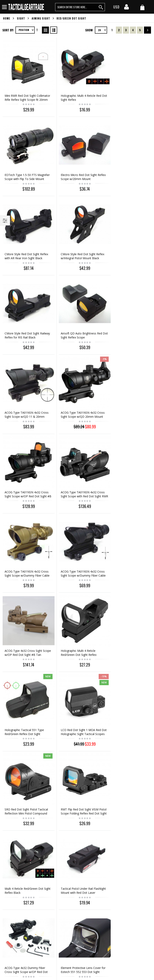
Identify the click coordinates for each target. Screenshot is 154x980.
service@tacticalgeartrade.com (28, 878)
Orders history (12, 854)
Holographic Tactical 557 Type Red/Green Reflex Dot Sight (75, 684)
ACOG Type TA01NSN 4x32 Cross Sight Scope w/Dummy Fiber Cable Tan (24, 390)
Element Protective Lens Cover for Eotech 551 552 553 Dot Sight (126, 612)
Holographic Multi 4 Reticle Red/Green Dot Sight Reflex (22, 462)
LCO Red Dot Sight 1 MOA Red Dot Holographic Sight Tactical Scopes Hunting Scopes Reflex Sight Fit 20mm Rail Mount (126, 466)
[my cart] (142, 7)
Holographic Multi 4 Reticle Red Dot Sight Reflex (76, 92)
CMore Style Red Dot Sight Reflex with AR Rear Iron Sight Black (75, 168)
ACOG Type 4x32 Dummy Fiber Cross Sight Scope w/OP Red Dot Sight (76, 612)
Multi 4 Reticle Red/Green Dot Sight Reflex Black (126, 536)
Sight (21, 18)
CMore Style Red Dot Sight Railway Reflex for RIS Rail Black (25, 240)
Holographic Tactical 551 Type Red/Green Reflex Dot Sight (75, 462)
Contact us (10, 840)
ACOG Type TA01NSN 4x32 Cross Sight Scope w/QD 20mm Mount (25, 316)
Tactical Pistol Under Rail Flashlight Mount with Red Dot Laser (24, 612)
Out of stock (128, 704)
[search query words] (80, 7)
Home (7, 18)
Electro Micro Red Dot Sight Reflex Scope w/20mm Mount (24, 166)
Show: (89, 30)
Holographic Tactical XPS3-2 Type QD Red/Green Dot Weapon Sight (23, 686)
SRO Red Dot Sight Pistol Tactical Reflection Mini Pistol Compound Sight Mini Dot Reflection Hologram (24, 540)
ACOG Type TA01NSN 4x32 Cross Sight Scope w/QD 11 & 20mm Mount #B (126, 242)
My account (11, 847)
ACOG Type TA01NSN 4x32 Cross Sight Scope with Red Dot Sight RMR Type (127, 316)
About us (9, 833)
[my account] (127, 8)
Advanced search (14, 861)
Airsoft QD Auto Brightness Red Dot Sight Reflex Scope (76, 240)
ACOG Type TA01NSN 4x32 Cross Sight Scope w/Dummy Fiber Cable (74, 390)
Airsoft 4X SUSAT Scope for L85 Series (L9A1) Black (127, 684)
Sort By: (8, 30)
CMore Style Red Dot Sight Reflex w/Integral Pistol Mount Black (126, 168)
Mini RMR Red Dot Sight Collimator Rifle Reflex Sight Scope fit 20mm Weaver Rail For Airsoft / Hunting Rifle (26, 96)
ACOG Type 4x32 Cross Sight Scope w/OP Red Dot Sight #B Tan (126, 390)
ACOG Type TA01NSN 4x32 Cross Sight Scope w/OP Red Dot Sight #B (74, 316)
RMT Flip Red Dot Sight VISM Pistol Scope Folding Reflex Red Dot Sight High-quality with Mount (76, 540)
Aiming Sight (41, 18)
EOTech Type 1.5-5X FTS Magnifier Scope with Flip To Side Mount (125, 94)
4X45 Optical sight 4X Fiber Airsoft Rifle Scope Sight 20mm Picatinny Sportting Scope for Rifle (25, 769)
